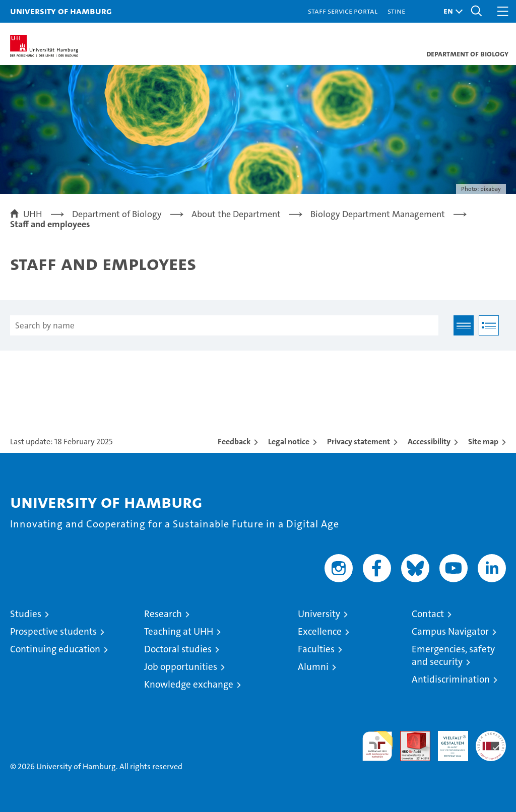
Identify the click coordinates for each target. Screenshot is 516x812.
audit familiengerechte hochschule (377, 746)
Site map (483, 442)
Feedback (234, 442)
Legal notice (289, 442)
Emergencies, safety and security (453, 655)
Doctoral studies (178, 649)
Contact (428, 614)
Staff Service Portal (343, 11)
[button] (450, 11)
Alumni (313, 667)
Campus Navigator (450, 631)
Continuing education (55, 649)
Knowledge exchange (189, 684)
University (319, 614)
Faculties (316, 649)
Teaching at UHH (179, 631)
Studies (26, 614)
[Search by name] (224, 325)
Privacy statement (359, 442)
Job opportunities (181, 667)
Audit (410, 736)
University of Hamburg (61, 11)
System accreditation (491, 741)
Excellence (320, 631)
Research (163, 614)
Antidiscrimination (451, 679)
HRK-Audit (447, 741)
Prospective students (53, 631)
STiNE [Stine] (396, 11)
